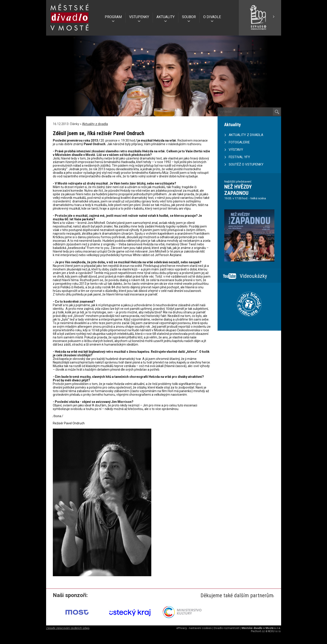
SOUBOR (189, 17)
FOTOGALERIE (239, 142)
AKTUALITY (166, 17)
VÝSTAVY (236, 150)
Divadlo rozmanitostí (227, 628)
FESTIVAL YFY (239, 157)
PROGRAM (113, 17)
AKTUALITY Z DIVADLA (246, 135)
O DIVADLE (212, 17)
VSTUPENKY (139, 17)
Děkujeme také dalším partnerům (237, 595)
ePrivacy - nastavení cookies (194, 628)
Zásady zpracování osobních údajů (68, 628)
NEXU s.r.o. (274, 631)
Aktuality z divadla (95, 124)
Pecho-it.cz (258, 631)
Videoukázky (253, 276)
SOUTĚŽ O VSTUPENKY (246, 164)
